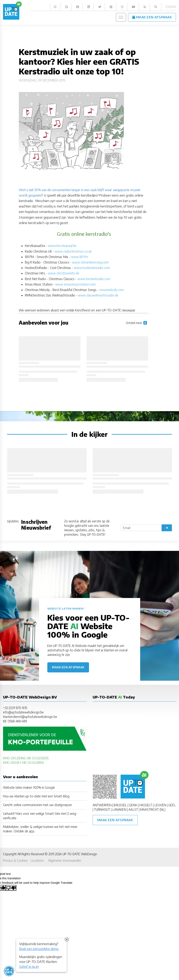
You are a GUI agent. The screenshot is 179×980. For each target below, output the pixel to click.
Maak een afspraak (68, 667)
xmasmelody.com (112, 290)
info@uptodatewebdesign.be (23, 712)
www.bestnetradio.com (94, 279)
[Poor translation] (11, 888)
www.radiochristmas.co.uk (73, 251)
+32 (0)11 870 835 (15, 708)
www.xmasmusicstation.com (75, 284)
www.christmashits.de (64, 273)
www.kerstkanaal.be (62, 246)
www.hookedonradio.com (92, 268)
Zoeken (171, 7)
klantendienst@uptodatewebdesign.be (30, 717)
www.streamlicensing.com (90, 262)
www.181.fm (79, 257)
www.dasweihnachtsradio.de (98, 295)
